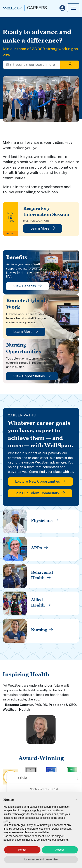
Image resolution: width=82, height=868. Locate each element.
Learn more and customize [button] (41, 860)
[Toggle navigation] (73, 8)
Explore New (40, 481)
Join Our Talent (40, 493)
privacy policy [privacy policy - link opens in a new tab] (33, 810)
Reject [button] (22, 850)
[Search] (70, 65)
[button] (76, 799)
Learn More (43, 228)
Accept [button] (60, 850)
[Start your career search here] (32, 65)
